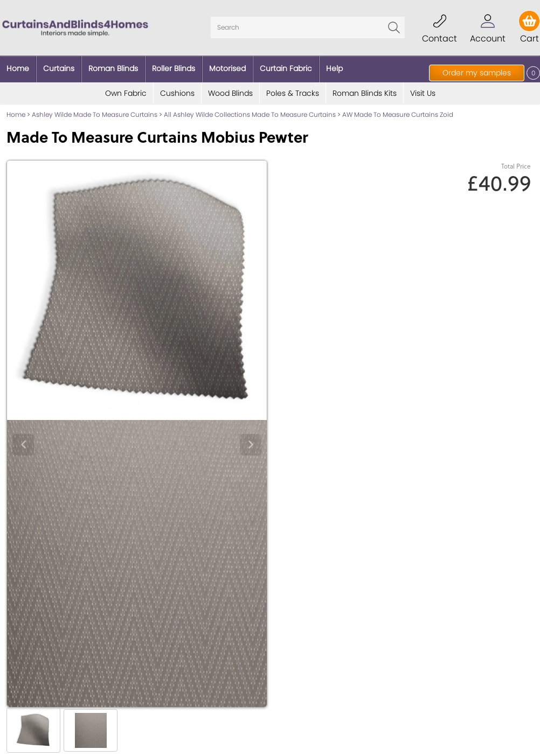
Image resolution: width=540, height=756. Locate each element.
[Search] (308, 27)
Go (394, 27)
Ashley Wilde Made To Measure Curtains (95, 114)
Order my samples (477, 73)
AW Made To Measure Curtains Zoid (398, 114)
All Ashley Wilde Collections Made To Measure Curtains (250, 114)
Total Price (516, 166)
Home (16, 114)
